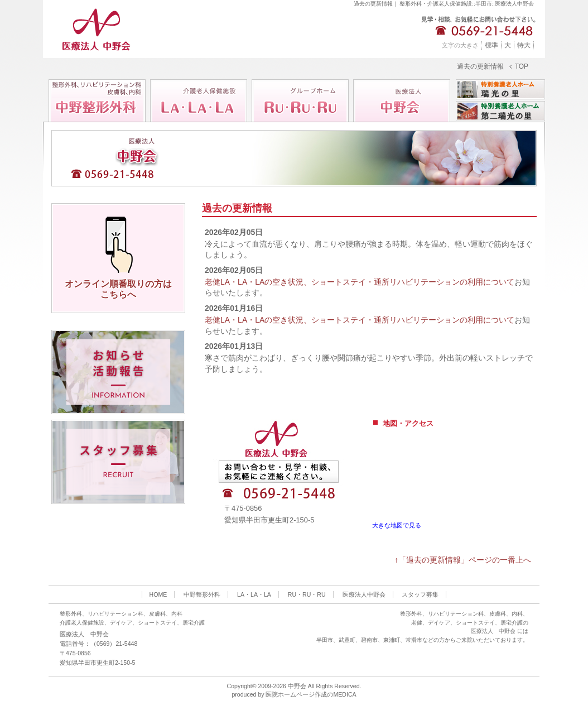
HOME (158, 594)
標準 (491, 45)
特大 (524, 45)
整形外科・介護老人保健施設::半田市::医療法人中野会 (467, 4)
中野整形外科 (202, 594)
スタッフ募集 (420, 594)
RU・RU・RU (307, 594)
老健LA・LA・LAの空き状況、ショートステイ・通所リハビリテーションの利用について (360, 282)
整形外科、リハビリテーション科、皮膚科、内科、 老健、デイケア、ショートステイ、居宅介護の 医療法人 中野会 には (464, 622)
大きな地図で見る (397, 525)
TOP (522, 67)
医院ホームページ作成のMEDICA (311, 694)
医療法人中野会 (364, 594)
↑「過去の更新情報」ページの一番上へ (463, 560)
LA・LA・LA (254, 594)
